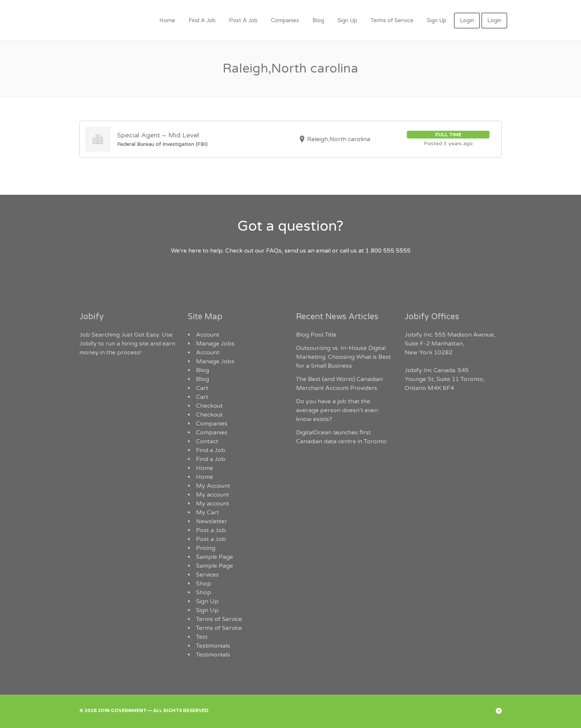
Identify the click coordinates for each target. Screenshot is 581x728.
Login (467, 20)
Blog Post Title (316, 335)
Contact (207, 441)
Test (202, 637)
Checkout (209, 406)
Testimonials (213, 646)
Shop (204, 584)
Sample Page (215, 557)
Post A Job (243, 20)
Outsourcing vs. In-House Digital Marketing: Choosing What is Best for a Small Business (343, 357)
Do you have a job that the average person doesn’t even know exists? (337, 410)
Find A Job (202, 20)
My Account (213, 486)
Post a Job (211, 530)
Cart (202, 388)
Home (167, 20)
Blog (318, 20)
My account (213, 495)
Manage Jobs (215, 344)
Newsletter (212, 521)
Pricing (206, 548)
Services (207, 575)
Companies (285, 20)
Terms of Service (392, 20)
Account (208, 335)
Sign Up (347, 20)
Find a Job (211, 450)
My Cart (207, 512)
